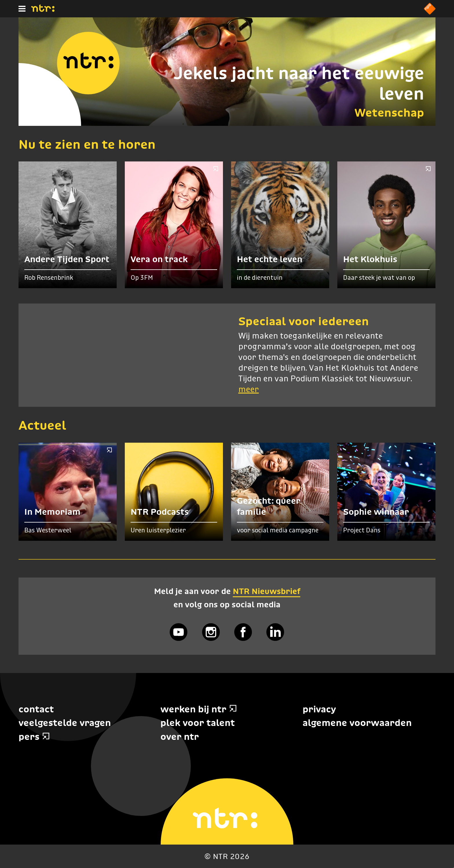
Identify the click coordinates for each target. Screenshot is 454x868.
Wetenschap (389, 113)
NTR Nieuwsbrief (267, 591)
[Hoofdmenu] (22, 9)
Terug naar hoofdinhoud (454, 868)
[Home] (43, 10)
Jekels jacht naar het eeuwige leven (299, 83)
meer (249, 390)
